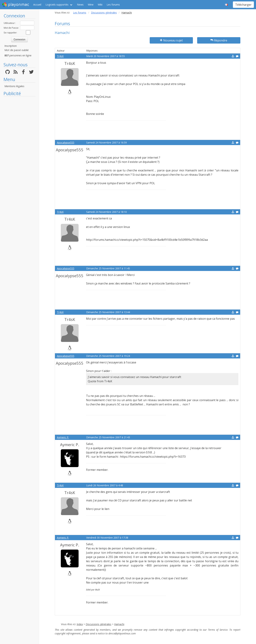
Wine (91, 5)
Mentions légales (14, 86)
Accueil (37, 5)
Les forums (113, 5)
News (80, 5)
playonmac (16, 5)
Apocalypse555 (66, 143)
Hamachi (119, 624)
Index (80, 624)
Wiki (100, 5)
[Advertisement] (19, 151)
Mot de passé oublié (17, 50)
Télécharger (243, 5)
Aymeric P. (63, 437)
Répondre (219, 40)
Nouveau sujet (171, 40)
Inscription (11, 46)
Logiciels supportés (57, 5)
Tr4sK (60, 56)
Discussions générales (104, 13)
